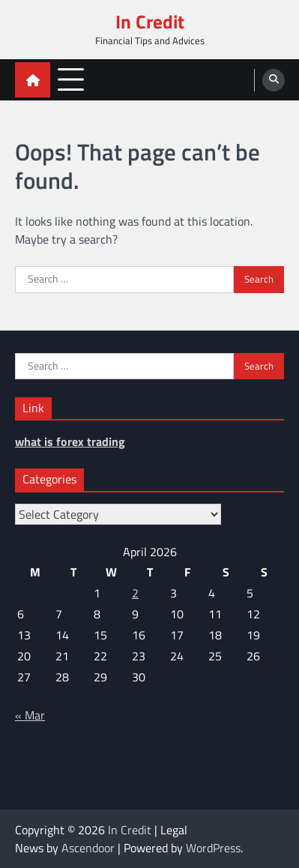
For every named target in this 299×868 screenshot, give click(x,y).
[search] (274, 80)
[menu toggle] (71, 79)
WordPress (213, 848)
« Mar (30, 715)
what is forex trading (70, 441)
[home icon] (33, 80)
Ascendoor (88, 848)
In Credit (150, 22)
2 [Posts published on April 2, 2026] (135, 593)
